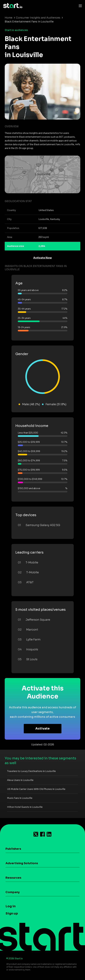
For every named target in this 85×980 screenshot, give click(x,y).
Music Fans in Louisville (20, 798)
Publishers (13, 849)
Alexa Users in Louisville (20, 780)
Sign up (12, 913)
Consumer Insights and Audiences (38, 18)
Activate (42, 729)
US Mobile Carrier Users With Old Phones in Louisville (36, 789)
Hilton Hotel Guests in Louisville (25, 807)
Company (13, 892)
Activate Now (43, 258)
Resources (13, 878)
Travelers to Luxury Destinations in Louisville (31, 771)
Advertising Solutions (22, 863)
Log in (11, 906)
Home (9, 18)
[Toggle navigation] (80, 6)
